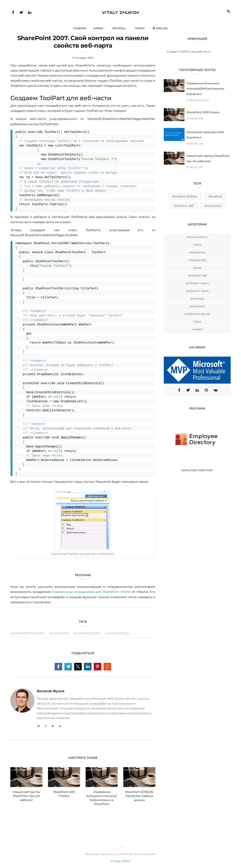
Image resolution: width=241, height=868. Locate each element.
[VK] (215, 390)
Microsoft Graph (197, 283)
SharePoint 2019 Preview (203, 112)
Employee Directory (197, 470)
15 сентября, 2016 (198, 100)
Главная (80, 28)
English (160, 28)
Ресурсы (119, 28)
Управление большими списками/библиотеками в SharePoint (205, 89)
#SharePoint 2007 (87, 633)
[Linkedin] (197, 390)
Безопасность (197, 237)
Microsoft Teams (197, 291)
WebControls (213, 206)
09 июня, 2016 (195, 144)
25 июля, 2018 (195, 119)
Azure (197, 268)
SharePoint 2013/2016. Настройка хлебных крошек (139, 796)
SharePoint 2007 (184, 206)
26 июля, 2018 (195, 167)
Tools (197, 322)
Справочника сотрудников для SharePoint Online (91, 592)
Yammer (197, 329)
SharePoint (215, 197)
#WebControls (117, 633)
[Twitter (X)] (188, 390)
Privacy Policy (120, 861)
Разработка (197, 252)
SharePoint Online (197, 314)
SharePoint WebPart (185, 197)
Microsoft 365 (197, 276)
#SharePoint (59, 633)
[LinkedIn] (60, 726)
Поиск (140, 28)
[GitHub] (206, 390)
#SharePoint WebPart (28, 633)
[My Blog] (38, 726)
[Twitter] (53, 726)
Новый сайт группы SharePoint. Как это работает (26, 796)
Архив (98, 28)
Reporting (197, 299)
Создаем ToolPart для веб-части (189, 52)
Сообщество (197, 260)
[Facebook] (46, 726)
